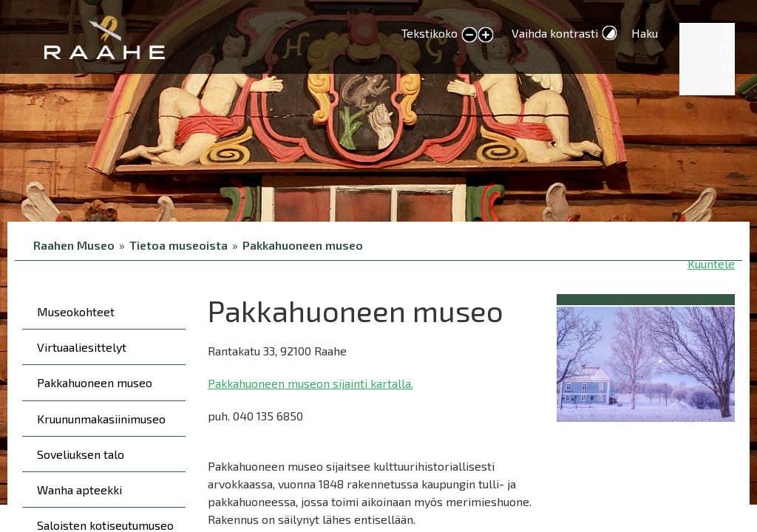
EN (726, 50)
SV (727, 68)
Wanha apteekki (79, 490)
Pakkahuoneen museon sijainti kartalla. (310, 383)
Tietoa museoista (179, 245)
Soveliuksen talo (81, 454)
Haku (645, 33)
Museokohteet (76, 311)
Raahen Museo (74, 245)
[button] (646, 362)
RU (726, 85)
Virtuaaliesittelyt (82, 347)
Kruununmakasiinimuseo (101, 419)
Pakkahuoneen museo (303, 245)
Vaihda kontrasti (555, 33)
